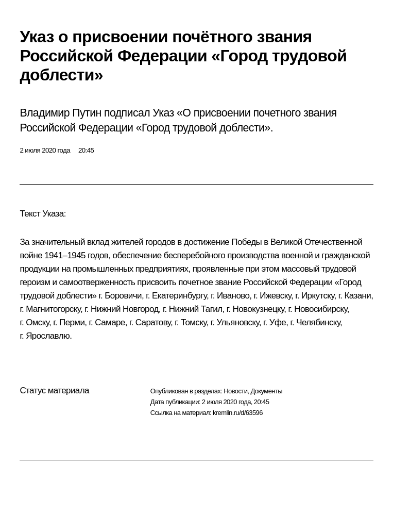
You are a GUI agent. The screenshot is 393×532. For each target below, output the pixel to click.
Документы (266, 391)
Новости (235, 391)
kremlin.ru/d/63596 (238, 413)
